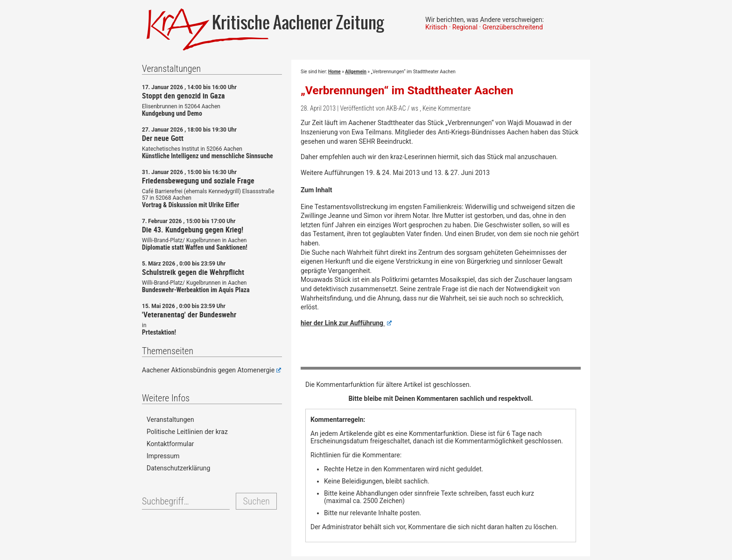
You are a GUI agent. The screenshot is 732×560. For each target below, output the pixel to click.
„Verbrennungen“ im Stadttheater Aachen (407, 90)
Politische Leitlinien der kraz (187, 432)
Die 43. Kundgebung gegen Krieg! (193, 230)
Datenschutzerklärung (178, 468)
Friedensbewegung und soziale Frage (198, 181)
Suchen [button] (256, 501)
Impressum (163, 456)
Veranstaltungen (170, 420)
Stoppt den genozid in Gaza (183, 96)
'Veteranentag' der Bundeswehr (189, 315)
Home (334, 72)
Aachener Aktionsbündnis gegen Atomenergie (211, 370)
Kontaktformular (170, 444)
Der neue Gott (163, 138)
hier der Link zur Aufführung (346, 323)
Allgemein (355, 72)
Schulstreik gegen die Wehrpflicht (193, 272)
